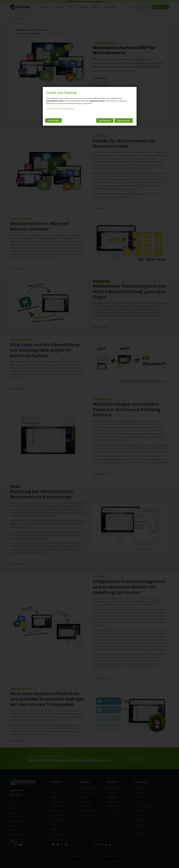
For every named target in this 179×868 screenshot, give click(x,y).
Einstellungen (54, 120)
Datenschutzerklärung (66, 109)
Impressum (51, 109)
